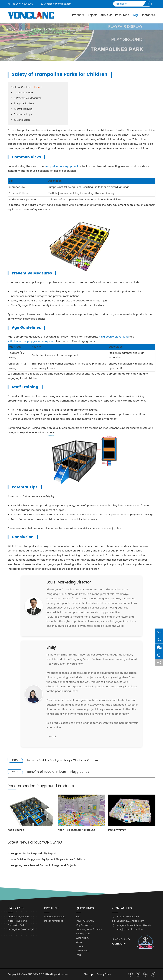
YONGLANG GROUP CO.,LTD (35, 974)
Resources (122, 15)
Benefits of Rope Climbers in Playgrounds (58, 772)
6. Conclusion (22, 120)
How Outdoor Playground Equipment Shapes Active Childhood (47, 859)
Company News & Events (89, 929)
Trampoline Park (16, 925)
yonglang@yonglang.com (56, 4)
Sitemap (89, 974)
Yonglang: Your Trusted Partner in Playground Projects (42, 865)
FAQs (78, 955)
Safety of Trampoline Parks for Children (36, 29)
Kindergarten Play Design (21, 929)
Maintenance (83, 951)
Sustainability (82, 938)
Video (79, 942)
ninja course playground (114, 337)
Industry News (83, 934)
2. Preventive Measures (27, 98)
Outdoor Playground (18, 917)
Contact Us (148, 15)
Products (78, 15)
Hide (37, 87)
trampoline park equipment (61, 166)
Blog (135, 15)
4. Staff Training (23, 109)
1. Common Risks (24, 93)
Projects (92, 15)
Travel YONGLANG (85, 921)
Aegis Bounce (16, 830)
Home (3, 29)
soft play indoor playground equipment (31, 341)
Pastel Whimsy (117, 830)
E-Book (79, 946)
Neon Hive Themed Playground (77, 830)
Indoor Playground (17, 921)
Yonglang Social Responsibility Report (32, 854)
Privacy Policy (104, 974)
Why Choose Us (84, 925)
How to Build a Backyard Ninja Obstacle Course (63, 761)
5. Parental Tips (23, 114)
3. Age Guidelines (24, 104)
